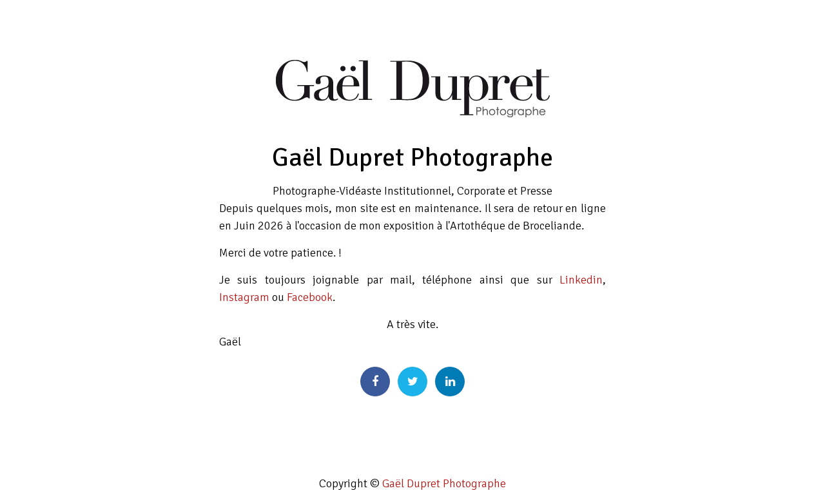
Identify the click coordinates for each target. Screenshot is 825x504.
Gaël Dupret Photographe (444, 483)
